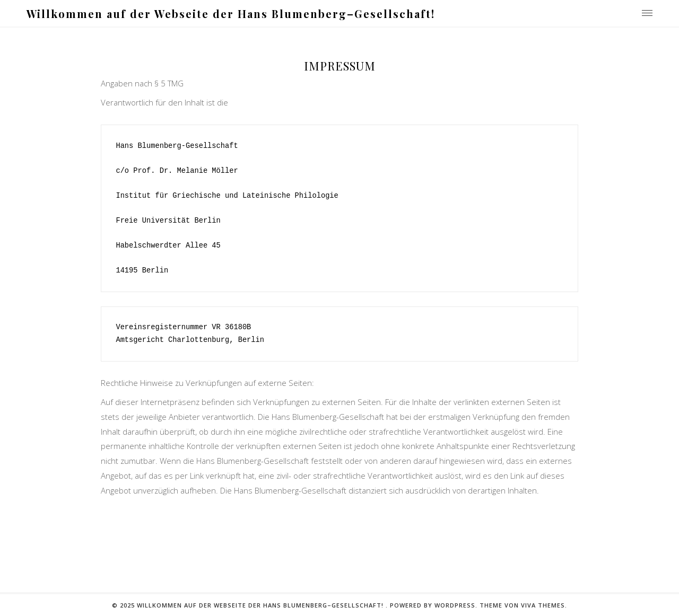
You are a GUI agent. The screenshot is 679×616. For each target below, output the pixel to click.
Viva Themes (543, 605)
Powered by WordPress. (435, 605)
